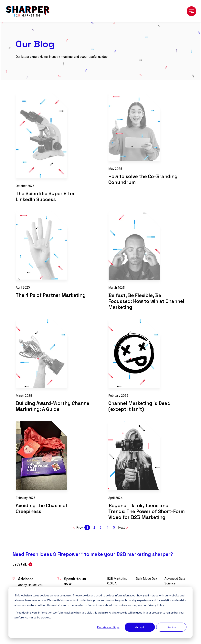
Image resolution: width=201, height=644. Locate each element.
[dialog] (100, 612)
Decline (171, 627)
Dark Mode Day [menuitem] (146, 579)
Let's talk (20, 564)
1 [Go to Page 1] (87, 528)
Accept (140, 627)
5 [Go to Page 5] (114, 528)
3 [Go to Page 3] (101, 528)
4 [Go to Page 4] (107, 528)
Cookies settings (108, 627)
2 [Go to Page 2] (94, 528)
